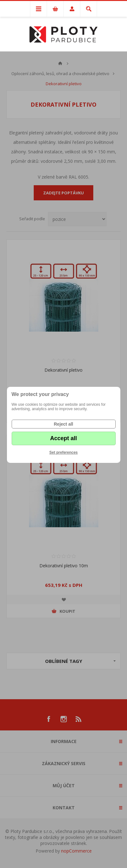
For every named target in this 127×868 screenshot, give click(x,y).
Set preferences (63, 452)
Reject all (63, 424)
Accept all (63, 438)
